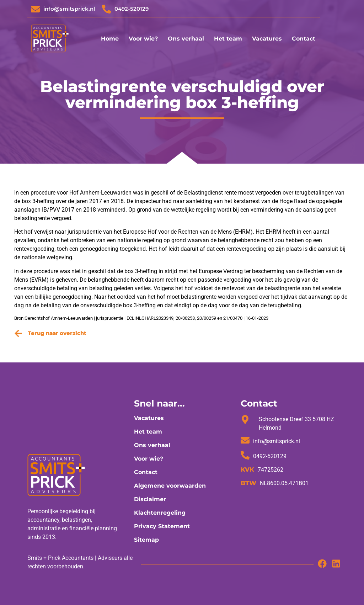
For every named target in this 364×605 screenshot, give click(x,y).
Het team (228, 39)
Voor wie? (143, 39)
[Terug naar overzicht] (18, 333)
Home (110, 39)
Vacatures (267, 39)
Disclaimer (150, 499)
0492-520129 (132, 9)
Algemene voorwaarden (170, 486)
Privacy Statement (162, 526)
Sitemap (146, 540)
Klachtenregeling (160, 513)
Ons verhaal (186, 39)
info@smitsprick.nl (69, 9)
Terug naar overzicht (57, 333)
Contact (304, 39)
